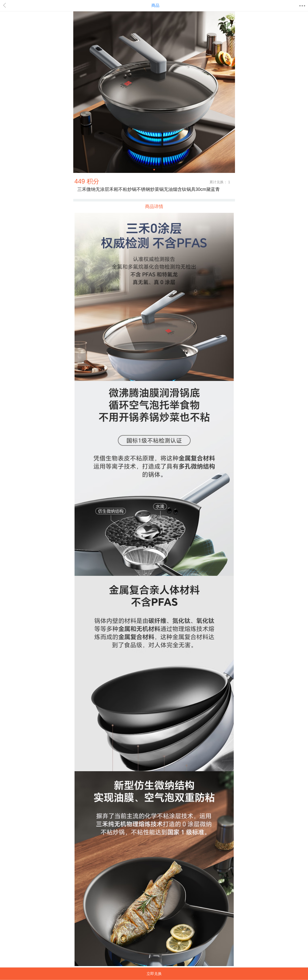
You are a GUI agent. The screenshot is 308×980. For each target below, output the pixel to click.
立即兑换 (154, 974)
